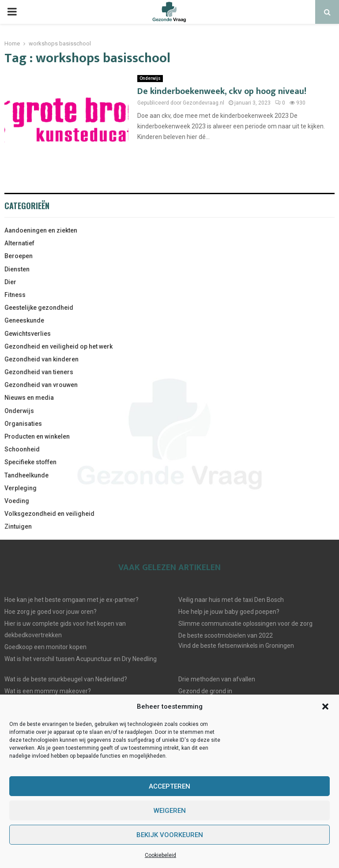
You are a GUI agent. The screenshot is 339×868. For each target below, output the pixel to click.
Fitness (15, 295)
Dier (10, 282)
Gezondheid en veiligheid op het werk (58, 346)
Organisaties (23, 424)
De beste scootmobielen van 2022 (226, 635)
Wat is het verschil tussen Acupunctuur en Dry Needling (81, 659)
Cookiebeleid (160, 855)
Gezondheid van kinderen (41, 359)
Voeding (17, 501)
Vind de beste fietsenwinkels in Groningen (236, 646)
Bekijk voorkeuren (170, 835)
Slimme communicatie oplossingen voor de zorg (245, 624)
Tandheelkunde (26, 475)
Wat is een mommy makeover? (48, 691)
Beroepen (19, 256)
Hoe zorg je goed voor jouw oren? (51, 612)
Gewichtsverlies (28, 334)
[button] (325, 706)
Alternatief (19, 243)
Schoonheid (22, 449)
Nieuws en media (29, 398)
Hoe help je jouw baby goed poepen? (229, 612)
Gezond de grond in (205, 691)
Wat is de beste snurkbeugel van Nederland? (66, 679)
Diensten (17, 269)
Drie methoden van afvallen (217, 679)
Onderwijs (150, 78)
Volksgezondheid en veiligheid (49, 514)
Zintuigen (18, 526)
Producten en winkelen (37, 436)
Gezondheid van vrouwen (41, 385)
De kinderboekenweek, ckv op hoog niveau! (222, 91)
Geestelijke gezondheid (39, 308)
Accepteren (169, 786)
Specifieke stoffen (30, 462)
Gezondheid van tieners (39, 372)
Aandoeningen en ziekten (41, 230)
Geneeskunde (24, 320)
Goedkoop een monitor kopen (45, 647)
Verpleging (21, 488)
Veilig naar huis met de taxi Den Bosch (231, 600)
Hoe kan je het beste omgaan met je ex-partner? (72, 600)
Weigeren (170, 811)
